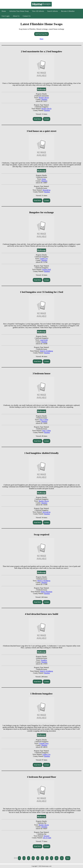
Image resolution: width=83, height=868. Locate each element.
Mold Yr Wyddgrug (46, 351)
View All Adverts (38, 11)
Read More (37, 119)
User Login (6, 16)
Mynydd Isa (46, 190)
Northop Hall (46, 270)
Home (4, 11)
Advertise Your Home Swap (19, 11)
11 (62, 858)
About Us (16, 16)
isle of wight (47, 838)
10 (57, 858)
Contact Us (27, 16)
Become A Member (68, 11)
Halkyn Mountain (46, 592)
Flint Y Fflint (44, 420)
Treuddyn (44, 660)
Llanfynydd (44, 340)
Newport (46, 836)
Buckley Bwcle (44, 98)
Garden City (44, 259)
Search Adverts (52, 11)
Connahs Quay (44, 743)
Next (68, 858)
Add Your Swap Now (41, 34)
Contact (47, 119)
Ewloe (44, 179)
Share (41, 39)
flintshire (44, 99)
